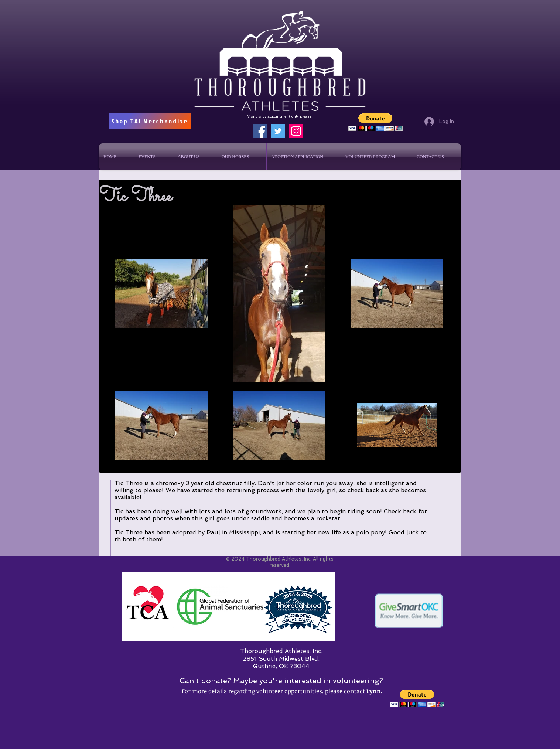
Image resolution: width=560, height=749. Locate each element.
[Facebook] (260, 131)
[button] (375, 122)
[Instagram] (296, 131)
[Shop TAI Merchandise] (150, 121)
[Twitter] (278, 131)
